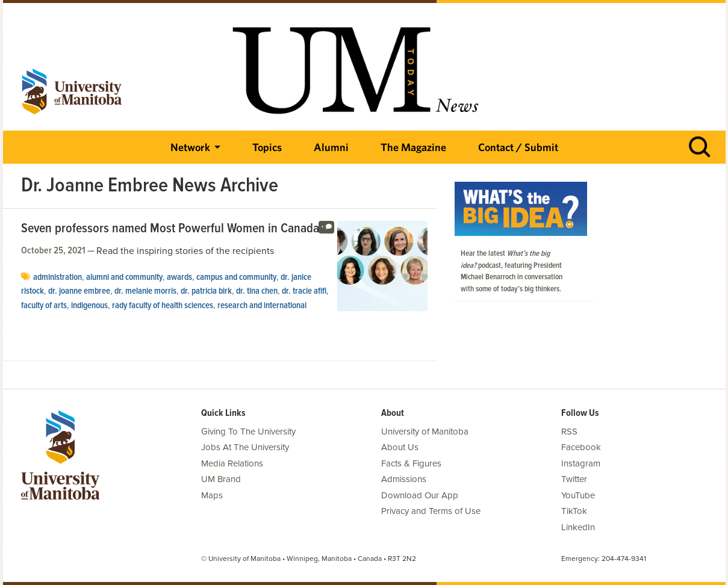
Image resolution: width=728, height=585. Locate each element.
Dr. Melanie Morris (145, 291)
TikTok (574, 511)
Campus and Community (236, 277)
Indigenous (89, 306)
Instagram (581, 463)
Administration (58, 277)
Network (190, 147)
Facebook (581, 447)
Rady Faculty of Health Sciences (163, 306)
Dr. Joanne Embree (79, 291)
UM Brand (221, 479)
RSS (569, 432)
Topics (267, 147)
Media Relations (232, 463)
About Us (400, 447)
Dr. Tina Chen (257, 291)
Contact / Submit (518, 147)
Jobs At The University (245, 447)
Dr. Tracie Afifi (304, 291)
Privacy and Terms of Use (431, 511)
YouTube (578, 495)
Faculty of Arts (44, 306)
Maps (212, 495)
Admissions (404, 479)
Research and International (262, 306)
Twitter (574, 479)
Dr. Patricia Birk (206, 291)
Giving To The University (248, 432)
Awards (179, 277)
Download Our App (420, 495)
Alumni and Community (124, 277)
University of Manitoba (425, 432)
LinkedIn (578, 527)
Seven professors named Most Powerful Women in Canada (170, 229)
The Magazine (413, 147)
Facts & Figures (411, 463)
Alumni (331, 147)
